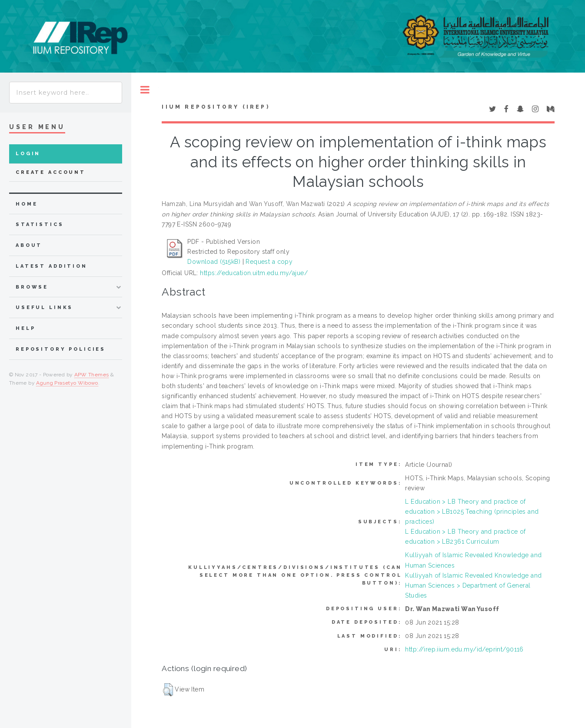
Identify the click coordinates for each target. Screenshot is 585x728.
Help (25, 328)
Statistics (40, 224)
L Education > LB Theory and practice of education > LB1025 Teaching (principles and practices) (472, 512)
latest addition (52, 266)
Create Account (51, 172)
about (29, 245)
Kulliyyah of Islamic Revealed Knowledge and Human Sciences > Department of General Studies (473, 585)
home (27, 204)
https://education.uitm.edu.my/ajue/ (254, 273)
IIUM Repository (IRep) (216, 107)
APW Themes (92, 375)
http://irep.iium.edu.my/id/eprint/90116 (464, 649)
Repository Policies (61, 349)
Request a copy (269, 262)
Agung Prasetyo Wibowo (67, 383)
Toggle (145, 90)
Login (28, 154)
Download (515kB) (214, 262)
